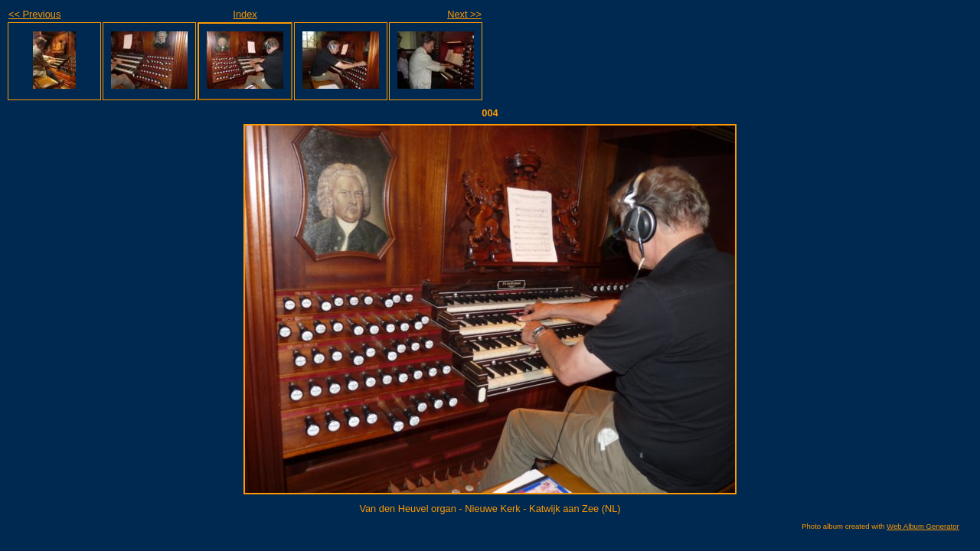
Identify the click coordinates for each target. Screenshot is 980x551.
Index (245, 14)
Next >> (464, 14)
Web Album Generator (923, 526)
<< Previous (34, 14)
